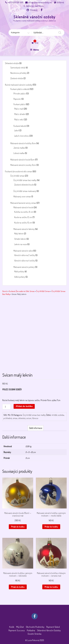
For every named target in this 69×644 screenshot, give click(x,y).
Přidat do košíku (24, 406)
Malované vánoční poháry (24, 267)
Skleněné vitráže (12, 63)
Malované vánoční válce (23, 251)
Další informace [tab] (36, 428)
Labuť (17, 130)
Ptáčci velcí (19, 119)
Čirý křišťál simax (17, 176)
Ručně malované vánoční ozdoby (19, 85)
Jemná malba (19, 148)
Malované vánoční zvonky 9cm (23, 165)
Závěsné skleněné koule (24, 185)
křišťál (55, 415)
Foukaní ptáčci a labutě (20, 89)
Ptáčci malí (19, 109)
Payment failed (53, 627)
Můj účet (20, 627)
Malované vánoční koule (23, 207)
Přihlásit (34, 10)
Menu (35, 50)
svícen (29, 418)
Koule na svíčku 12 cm (23, 217)
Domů (5, 291)
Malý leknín (19, 233)
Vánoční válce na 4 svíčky (25, 261)
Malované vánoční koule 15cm (22, 160)
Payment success (17, 630)
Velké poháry (20, 277)
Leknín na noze (20, 244)
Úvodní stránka (34, 634)
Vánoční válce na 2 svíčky (25, 255)
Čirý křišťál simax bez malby (25, 180)
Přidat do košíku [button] (18, 527)
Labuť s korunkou (22, 136)
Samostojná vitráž (18, 68)
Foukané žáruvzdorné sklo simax (18, 171)
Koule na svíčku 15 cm (23, 223)
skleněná (22, 418)
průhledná (8, 418)
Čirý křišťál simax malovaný (25, 191)
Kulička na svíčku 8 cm (24, 212)
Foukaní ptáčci (19, 104)
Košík (12, 627)
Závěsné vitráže (17, 78)
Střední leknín (20, 239)
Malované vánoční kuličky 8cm (23, 143)
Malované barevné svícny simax (23, 203)
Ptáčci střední (20, 114)
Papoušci (17, 99)
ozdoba (61, 415)
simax (15, 418)
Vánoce (35, 418)
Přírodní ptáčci (20, 94)
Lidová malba (19, 153)
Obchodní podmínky (35, 627)
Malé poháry (19, 271)
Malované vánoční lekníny (24, 229)
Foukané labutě (20, 126)
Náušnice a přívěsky (18, 73)
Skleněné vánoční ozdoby (34, 17)
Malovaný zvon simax (22, 196)
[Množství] (6, 407)
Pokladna (31, 630)
